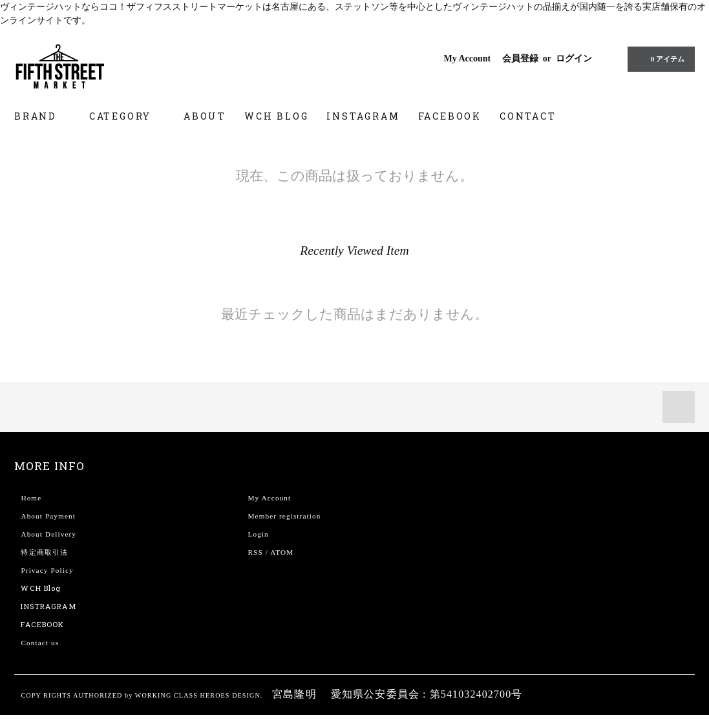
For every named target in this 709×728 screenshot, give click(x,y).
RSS (255, 552)
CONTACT (528, 116)
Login (258, 534)
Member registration (284, 516)
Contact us (40, 643)
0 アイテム (660, 59)
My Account (467, 59)
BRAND (43, 116)
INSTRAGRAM (48, 606)
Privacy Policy (47, 570)
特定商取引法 (44, 552)
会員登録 (520, 59)
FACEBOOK (450, 116)
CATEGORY (127, 116)
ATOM (282, 552)
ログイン (574, 59)
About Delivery (48, 534)
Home (31, 498)
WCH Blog (41, 588)
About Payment (48, 516)
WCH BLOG (276, 116)
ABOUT (205, 116)
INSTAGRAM (363, 116)
